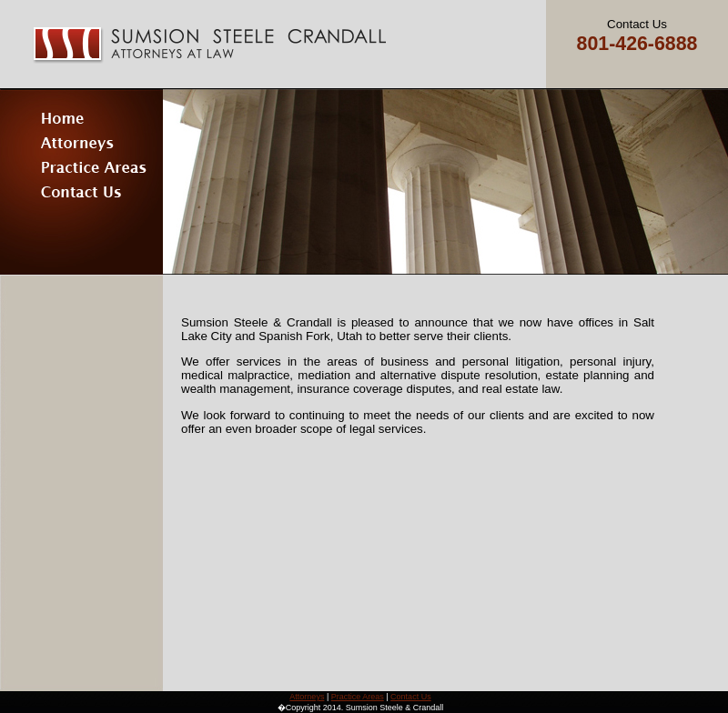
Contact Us (411, 697)
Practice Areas (358, 697)
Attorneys (307, 697)
